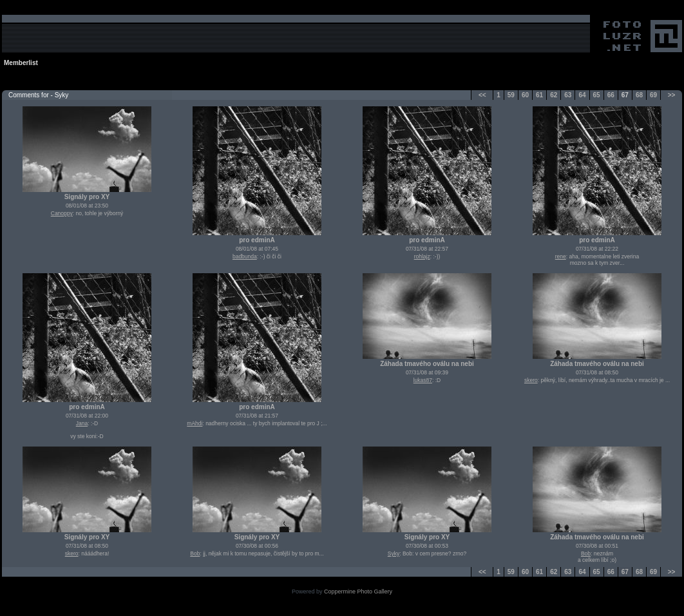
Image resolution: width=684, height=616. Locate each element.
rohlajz (422, 256)
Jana (82, 423)
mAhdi (195, 423)
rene (561, 256)
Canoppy (62, 213)
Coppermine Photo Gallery (358, 592)
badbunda (245, 256)
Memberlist (21, 63)
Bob (195, 553)
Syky (394, 553)
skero (531, 380)
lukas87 (423, 380)
